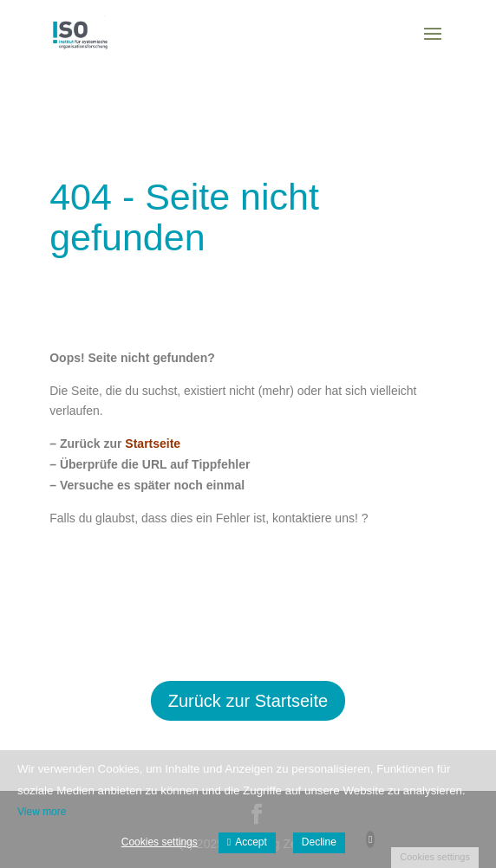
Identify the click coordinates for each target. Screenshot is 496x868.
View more (42, 812)
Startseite (153, 444)
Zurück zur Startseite (248, 701)
